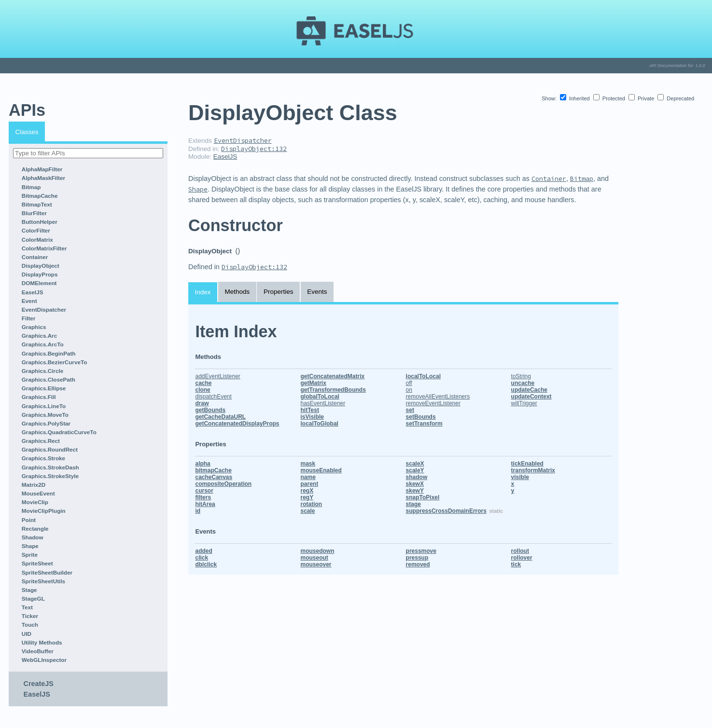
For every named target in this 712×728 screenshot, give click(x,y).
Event (29, 301)
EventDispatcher (44, 309)
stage (413, 504)
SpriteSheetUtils (43, 581)
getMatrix (314, 383)
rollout (520, 551)
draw (202, 403)
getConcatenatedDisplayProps (237, 424)
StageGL (33, 598)
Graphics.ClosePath (49, 379)
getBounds (210, 410)
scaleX (415, 464)
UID (27, 634)
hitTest (310, 410)
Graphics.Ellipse (44, 388)
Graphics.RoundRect (50, 449)
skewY (415, 491)
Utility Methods (42, 642)
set (410, 410)
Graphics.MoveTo (45, 415)
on (409, 390)
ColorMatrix (37, 240)
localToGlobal (320, 424)
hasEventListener (323, 403)
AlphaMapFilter (42, 169)
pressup (417, 558)
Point (29, 520)
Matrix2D (34, 485)
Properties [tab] (279, 292)
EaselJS (33, 292)
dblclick (206, 564)
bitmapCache (213, 470)
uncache (523, 383)
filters (203, 497)
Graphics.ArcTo (43, 344)
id (198, 511)
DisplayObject (41, 266)
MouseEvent (38, 493)
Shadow (33, 537)
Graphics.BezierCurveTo (55, 362)
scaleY (415, 470)
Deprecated (676, 98)
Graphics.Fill (39, 397)
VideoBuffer (38, 651)
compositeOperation (223, 484)
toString (521, 376)
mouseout (314, 558)
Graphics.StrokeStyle (50, 476)
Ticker (30, 616)
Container (35, 257)
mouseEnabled (321, 470)
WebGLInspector (44, 660)
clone (202, 390)
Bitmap (31, 187)
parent (310, 484)
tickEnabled (527, 464)
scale (308, 511)
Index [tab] (203, 292)
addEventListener (217, 376)
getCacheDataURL (220, 417)
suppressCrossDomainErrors (446, 511)
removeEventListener (433, 403)
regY (307, 497)
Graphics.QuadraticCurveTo (59, 432)
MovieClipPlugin (44, 511)
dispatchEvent (213, 397)
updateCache (529, 390)
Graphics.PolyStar (46, 423)
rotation (312, 504)
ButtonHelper (40, 222)
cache (203, 383)
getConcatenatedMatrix (333, 376)
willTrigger (524, 403)
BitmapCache (40, 196)
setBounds (421, 417)
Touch (30, 625)
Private (642, 98)
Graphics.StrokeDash (50, 467)
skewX (415, 484)
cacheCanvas (214, 477)
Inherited (576, 98)
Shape (30, 546)
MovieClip (35, 502)
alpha (202, 464)
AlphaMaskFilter (43, 178)
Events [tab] (317, 292)
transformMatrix (533, 470)
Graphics (34, 327)
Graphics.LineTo (44, 406)
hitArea (205, 504)
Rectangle (35, 529)
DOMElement (39, 283)
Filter (29, 318)
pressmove (421, 551)
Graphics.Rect (41, 441)
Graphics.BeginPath (49, 353)
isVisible (312, 417)
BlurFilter (34, 213)
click (202, 558)
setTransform (424, 424)
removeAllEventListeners (438, 397)
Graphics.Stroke (43, 458)
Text (27, 607)
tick (516, 564)
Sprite (30, 555)
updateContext (531, 397)
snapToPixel (423, 497)
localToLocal (423, 376)
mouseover (316, 564)
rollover (522, 558)
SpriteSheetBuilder (47, 572)
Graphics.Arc (39, 336)
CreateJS (39, 684)
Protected (610, 98)
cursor (204, 491)
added (203, 551)
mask (308, 464)
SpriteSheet (37, 563)
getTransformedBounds (333, 390)
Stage (29, 590)
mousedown (318, 551)
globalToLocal (320, 397)
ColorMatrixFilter (44, 248)
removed (418, 564)
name (308, 477)
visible (520, 477)
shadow (417, 477)
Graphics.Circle (42, 371)
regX (307, 491)
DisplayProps (40, 274)
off (409, 383)
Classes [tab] (27, 132)
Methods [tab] (237, 292)
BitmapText (37, 204)
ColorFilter (36, 230)
